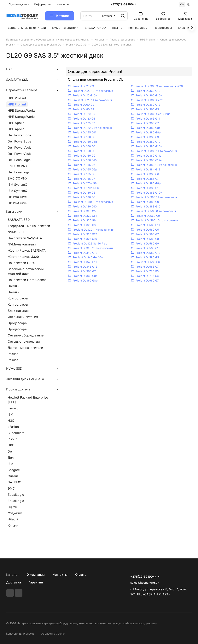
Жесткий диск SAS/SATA (27, 250)
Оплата (81, 575)
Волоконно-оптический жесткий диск (26, 271)
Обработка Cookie (53, 633)
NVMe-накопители (22, 244)
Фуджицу (15, 513)
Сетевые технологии (24, 341)
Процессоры (17, 323)
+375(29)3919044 (124, 4)
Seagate (14, 470)
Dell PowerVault (19, 148)
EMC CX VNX (17, 166)
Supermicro (16, 433)
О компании (36, 575)
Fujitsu (12, 507)
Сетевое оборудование (26, 335)
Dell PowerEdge (19, 135)
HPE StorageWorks (22, 110)
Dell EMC (15, 482)
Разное (13, 354)
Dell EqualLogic (19, 160)
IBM (10, 414)
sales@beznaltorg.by (145, 583)
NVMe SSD (16, 232)
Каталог (12, 575)
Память (13, 286)
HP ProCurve (17, 197)
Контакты (60, 575)
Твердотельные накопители (29, 226)
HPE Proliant (17, 98)
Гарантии (36, 582)
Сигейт (13, 476)
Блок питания (18, 311)
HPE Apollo (16, 123)
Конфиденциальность (20, 633)
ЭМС (11, 488)
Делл (12, 458)
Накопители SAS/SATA (25, 238)
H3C (11, 421)
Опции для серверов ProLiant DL (96, 79)
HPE (11, 445)
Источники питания (23, 317)
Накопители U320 (21, 263)
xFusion (13, 427)
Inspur (12, 439)
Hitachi (13, 519)
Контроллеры (18, 298)
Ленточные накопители (25, 348)
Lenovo (13, 408)
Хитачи (13, 525)
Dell (11, 451)
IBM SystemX (17, 185)
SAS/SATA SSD (19, 220)
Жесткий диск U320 (23, 257)
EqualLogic (16, 495)
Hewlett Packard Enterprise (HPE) (28, 400)
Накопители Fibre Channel (27, 280)
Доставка (14, 582)
